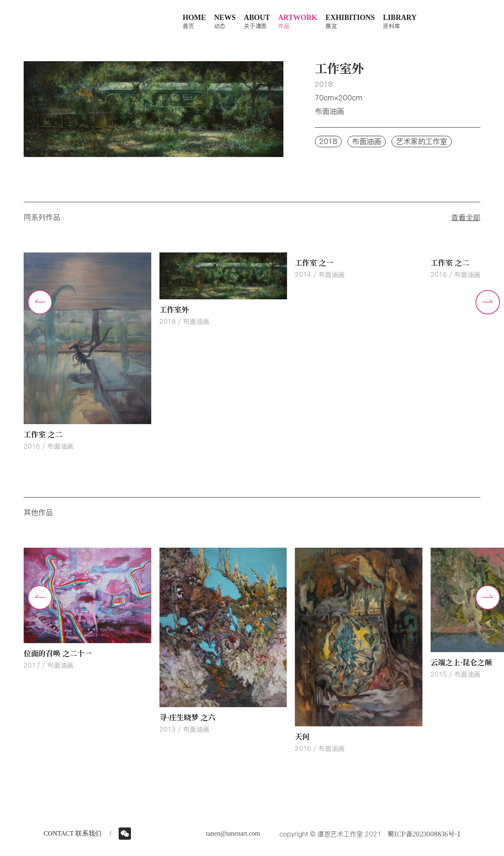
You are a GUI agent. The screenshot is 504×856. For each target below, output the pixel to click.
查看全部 (466, 217)
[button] (488, 302)
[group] (87, 352)
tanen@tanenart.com (233, 833)
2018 (328, 141)
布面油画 (367, 141)
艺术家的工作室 (422, 141)
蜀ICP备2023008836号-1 (424, 834)
